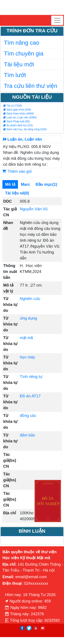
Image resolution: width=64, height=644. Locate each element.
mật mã (26, 338)
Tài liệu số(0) (17, 193)
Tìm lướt (15, 75)
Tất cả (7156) (13, 106)
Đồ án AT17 (30, 396)
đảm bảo (27, 435)
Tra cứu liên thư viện (31, 86)
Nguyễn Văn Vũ (34, 209)
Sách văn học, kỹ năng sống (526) (25, 129)
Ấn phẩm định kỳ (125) (18, 125)
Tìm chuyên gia (24, 53)
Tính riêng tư (31, 377)
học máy (27, 357)
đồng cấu (28, 416)
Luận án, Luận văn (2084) (20, 117)
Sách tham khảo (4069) (19, 114)
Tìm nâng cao (22, 43)
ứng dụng (28, 318)
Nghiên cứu (30, 299)
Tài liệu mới (19, 64)
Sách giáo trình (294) (17, 110)
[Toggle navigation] (57, 20)
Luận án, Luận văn (25, 139)
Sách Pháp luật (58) (16, 121)
